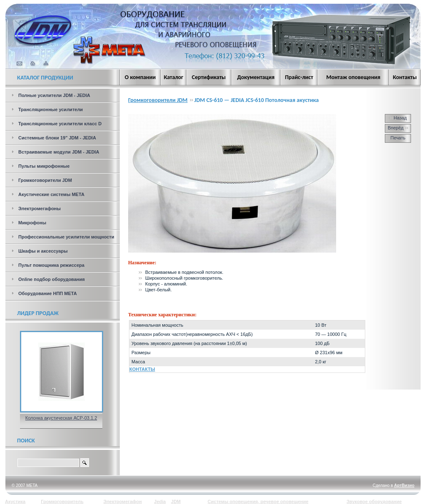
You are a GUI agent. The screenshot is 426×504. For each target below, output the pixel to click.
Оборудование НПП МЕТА (48, 293)
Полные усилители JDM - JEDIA (54, 95)
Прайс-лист (299, 77)
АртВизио (404, 485)
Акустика (15, 502)
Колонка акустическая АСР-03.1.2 (61, 418)
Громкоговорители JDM (45, 180)
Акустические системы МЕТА (51, 194)
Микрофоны (32, 223)
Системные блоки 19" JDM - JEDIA (57, 138)
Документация (256, 77)
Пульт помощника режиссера (51, 265)
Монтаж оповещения (353, 77)
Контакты (405, 77)
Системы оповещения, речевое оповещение (258, 502)
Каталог (174, 77)
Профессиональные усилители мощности (66, 237)
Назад (398, 118)
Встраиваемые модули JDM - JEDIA (59, 152)
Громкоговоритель (62, 502)
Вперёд (398, 128)
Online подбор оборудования (52, 279)
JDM (176, 502)
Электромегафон (123, 502)
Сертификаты (209, 77)
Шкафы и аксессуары (43, 251)
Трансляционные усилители (51, 109)
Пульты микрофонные (44, 166)
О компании (140, 77)
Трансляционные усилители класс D (60, 124)
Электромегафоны (40, 209)
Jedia (160, 502)
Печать (398, 138)
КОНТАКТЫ (142, 369)
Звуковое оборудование (374, 502)
